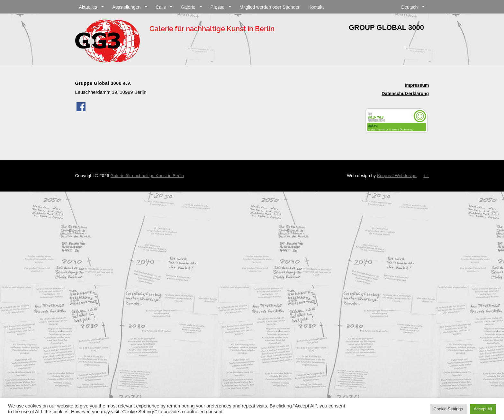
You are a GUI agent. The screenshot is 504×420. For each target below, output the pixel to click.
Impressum (417, 85)
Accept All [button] (483, 409)
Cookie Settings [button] (448, 409)
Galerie (188, 7)
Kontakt (316, 7)
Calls (161, 7)
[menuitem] (413, 6)
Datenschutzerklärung (405, 94)
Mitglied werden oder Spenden (270, 7)
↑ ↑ (426, 176)
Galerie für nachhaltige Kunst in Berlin (147, 176)
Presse (218, 7)
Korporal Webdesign (397, 176)
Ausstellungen (126, 7)
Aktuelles (88, 7)
